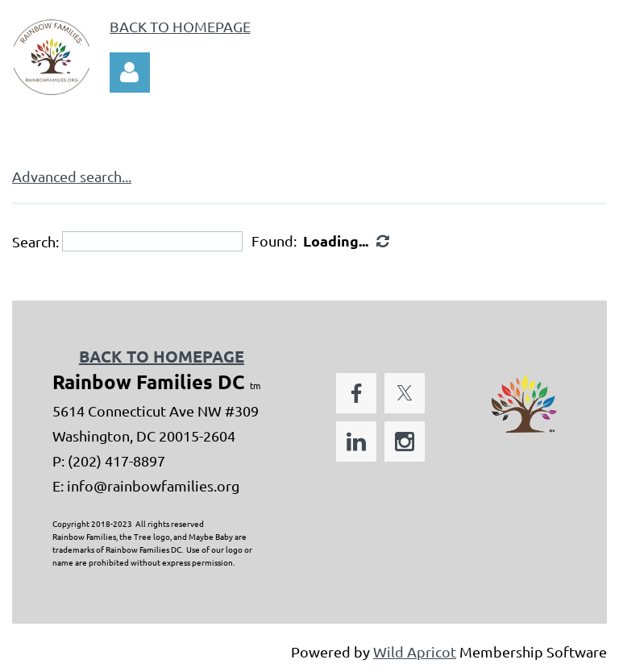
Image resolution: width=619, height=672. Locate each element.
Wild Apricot (415, 651)
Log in (130, 73)
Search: (35, 241)
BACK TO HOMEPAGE (180, 26)
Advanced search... (72, 176)
